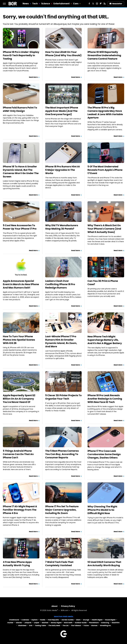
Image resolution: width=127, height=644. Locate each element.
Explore (34, 620)
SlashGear (22, 626)
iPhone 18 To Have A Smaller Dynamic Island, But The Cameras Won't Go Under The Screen (21, 172)
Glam (78, 620)
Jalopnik (28, 623)
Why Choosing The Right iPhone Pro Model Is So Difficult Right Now (102, 510)
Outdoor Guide (81, 623)
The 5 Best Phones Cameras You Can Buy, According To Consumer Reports (62, 454)
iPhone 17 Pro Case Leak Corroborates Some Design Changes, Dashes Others (104, 454)
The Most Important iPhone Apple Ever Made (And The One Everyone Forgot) (62, 111)
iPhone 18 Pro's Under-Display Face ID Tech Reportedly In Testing (21, 55)
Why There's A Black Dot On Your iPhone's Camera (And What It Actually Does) (104, 229)
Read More (33, 77)
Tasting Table (40, 626)
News (26, 4)
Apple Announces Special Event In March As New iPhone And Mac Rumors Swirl (21, 284)
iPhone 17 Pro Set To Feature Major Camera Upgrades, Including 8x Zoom (62, 510)
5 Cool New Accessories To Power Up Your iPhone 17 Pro (20, 227)
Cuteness (25, 620)
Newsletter (116, 4)
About (55, 606)
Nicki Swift (68, 623)
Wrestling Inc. (106, 626)
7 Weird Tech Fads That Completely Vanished (59, 564)
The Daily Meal (54, 626)
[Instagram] (97, 4)
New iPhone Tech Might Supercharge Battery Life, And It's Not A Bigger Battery (105, 340)
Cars (76, 4)
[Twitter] (93, 4)
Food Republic (53, 620)
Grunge (86, 620)
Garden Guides (68, 620)
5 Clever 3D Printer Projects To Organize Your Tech (63, 397)
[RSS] (105, 4)
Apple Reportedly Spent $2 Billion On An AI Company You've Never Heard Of (19, 399)
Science (46, 4)
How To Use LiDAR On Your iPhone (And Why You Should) (63, 54)
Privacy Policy (68, 606)
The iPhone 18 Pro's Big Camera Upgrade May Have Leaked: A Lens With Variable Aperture (105, 113)
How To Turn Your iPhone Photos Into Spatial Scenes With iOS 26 (19, 340)
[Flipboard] (101, 4)
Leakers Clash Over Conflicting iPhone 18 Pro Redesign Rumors (60, 284)
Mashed (45, 623)
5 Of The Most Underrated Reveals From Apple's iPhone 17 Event (105, 170)
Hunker (10, 623)
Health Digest (97, 620)
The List (65, 626)
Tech (35, 4)
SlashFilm (116, 623)
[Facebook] (89, 4)
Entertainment (62, 4)
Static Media (52, 611)
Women (94, 626)
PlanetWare (94, 623)
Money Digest (56, 623)
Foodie (43, 620)
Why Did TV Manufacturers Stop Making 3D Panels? (62, 227)
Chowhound (14, 620)
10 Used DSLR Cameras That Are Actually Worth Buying (104, 564)
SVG (31, 626)
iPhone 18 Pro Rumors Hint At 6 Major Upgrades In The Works (63, 170)
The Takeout (76, 626)
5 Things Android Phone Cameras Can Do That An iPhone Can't (18, 454)
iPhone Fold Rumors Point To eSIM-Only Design (20, 109)
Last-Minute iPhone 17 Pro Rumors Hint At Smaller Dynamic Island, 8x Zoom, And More (61, 341)
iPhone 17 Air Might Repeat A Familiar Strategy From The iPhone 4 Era (20, 510)
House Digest (110, 620)
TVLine (86, 626)
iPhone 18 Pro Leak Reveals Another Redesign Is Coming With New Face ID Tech (105, 399)
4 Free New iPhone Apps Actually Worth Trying (17, 564)
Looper (37, 623)
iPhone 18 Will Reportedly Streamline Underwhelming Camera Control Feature (104, 55)
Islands (19, 623)
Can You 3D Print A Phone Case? (103, 283)
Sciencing (105, 623)
